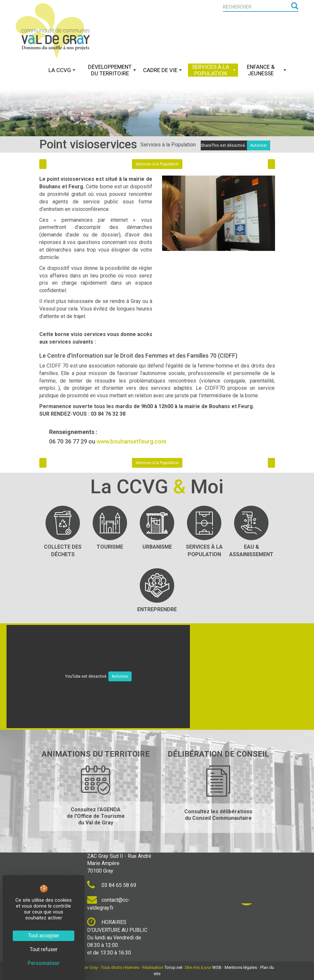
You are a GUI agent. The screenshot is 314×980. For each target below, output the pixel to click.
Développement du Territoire (112, 70)
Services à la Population (214, 70)
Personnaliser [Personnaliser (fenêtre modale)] (44, 963)
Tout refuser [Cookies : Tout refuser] (44, 949)
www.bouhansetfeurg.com (131, 441)
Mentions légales (241, 967)
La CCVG (62, 70)
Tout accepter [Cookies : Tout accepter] (44, 936)
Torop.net (173, 967)
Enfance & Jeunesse (267, 70)
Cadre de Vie (162, 70)
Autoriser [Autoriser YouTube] (120, 676)
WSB (217, 967)
